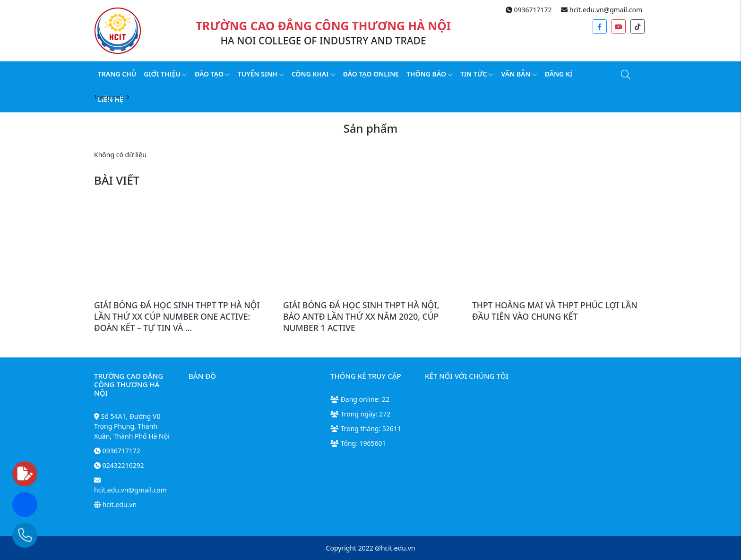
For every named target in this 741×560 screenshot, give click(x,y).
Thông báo (430, 74)
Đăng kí (559, 74)
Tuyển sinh (261, 74)
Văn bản (519, 74)
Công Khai (314, 74)
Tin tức (477, 74)
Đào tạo (212, 74)
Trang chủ (117, 74)
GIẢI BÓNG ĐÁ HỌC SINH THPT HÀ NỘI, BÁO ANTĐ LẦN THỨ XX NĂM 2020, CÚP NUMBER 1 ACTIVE (361, 316)
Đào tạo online (371, 74)
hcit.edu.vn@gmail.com (602, 10)
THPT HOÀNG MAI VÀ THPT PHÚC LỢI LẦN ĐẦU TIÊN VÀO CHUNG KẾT (555, 311)
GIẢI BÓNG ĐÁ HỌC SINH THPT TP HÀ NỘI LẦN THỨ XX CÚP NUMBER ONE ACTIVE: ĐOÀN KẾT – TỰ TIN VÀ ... (177, 316)
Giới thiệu (165, 74)
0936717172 (529, 10)
